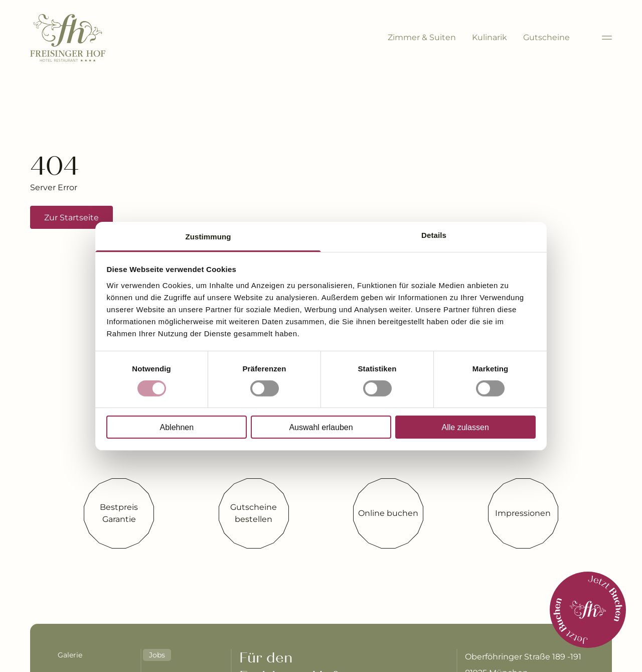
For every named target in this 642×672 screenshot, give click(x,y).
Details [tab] (434, 235)
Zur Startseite (71, 218)
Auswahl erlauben (321, 427)
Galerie (70, 655)
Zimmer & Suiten (422, 37)
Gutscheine (546, 37)
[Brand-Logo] (68, 38)
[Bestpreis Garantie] (119, 513)
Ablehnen (177, 427)
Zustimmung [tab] (208, 236)
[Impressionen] (523, 513)
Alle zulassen (465, 427)
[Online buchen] (388, 513)
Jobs (157, 655)
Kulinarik (490, 37)
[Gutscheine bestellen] (254, 513)
